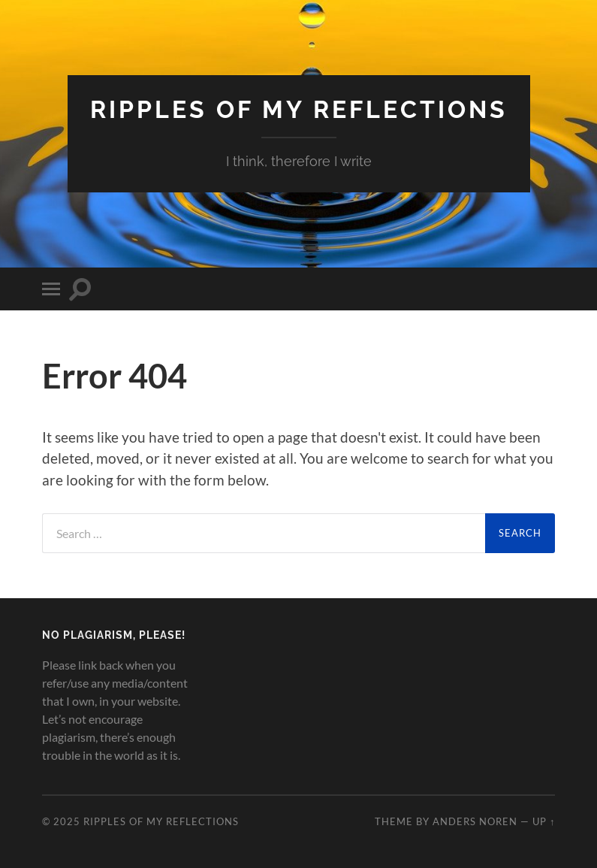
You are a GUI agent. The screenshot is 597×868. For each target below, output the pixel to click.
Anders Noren (475, 821)
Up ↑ (544, 821)
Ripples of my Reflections (299, 109)
